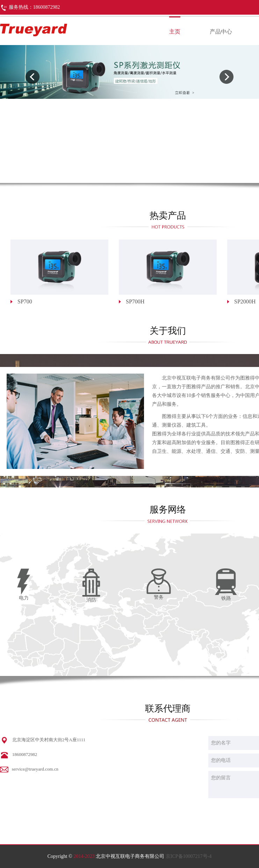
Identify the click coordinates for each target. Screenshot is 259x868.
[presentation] (33, 77)
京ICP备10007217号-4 (189, 856)
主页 (175, 32)
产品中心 (221, 32)
